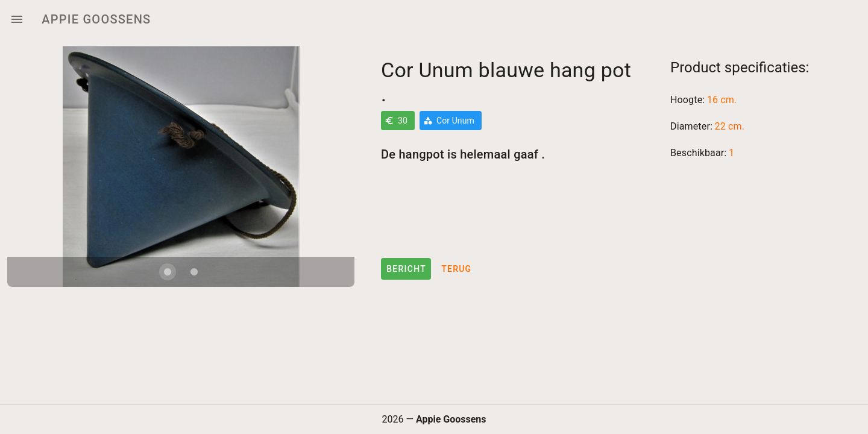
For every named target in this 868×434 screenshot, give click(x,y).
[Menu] (17, 19)
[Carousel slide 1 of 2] (168, 272)
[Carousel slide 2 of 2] (194, 272)
